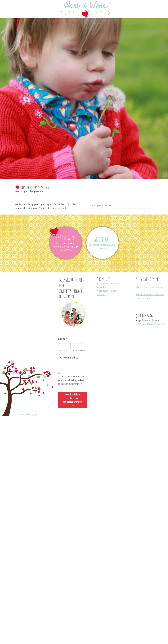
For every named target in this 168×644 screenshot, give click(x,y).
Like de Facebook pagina (149, 287)
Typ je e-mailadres (69, 358)
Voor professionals (107, 291)
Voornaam (63, 350)
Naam (63, 339)
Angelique (102, 287)
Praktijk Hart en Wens (3, 0)
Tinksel (34, 415)
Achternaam (79, 350)
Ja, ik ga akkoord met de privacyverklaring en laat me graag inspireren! (71, 380)
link (66, 229)
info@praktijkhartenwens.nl (151, 324)
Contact (101, 294)
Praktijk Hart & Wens (108, 284)
